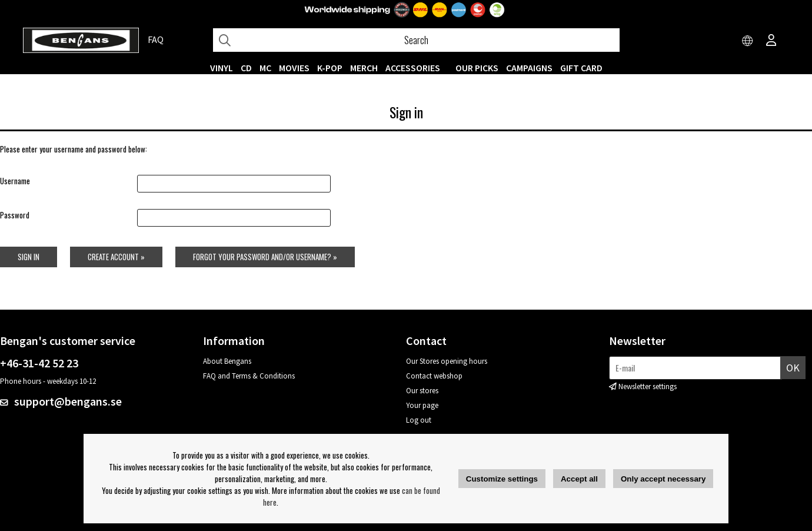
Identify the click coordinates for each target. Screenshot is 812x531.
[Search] (416, 40)
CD (246, 68)
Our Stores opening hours (447, 361)
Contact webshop (434, 376)
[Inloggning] (771, 41)
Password (15, 215)
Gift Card (581, 68)
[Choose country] (748, 41)
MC (265, 68)
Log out (419, 420)
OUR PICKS (477, 68)
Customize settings (502, 479)
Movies (294, 68)
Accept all (579, 479)
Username (15, 181)
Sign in (29, 257)
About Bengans (227, 361)
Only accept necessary (663, 479)
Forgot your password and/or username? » (265, 257)
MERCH (364, 68)
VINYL (222, 68)
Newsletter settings (648, 386)
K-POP (330, 68)
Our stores (422, 391)
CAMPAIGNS (529, 68)
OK (793, 368)
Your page (422, 405)
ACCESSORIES (413, 68)
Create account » (116, 257)
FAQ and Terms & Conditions (249, 376)
